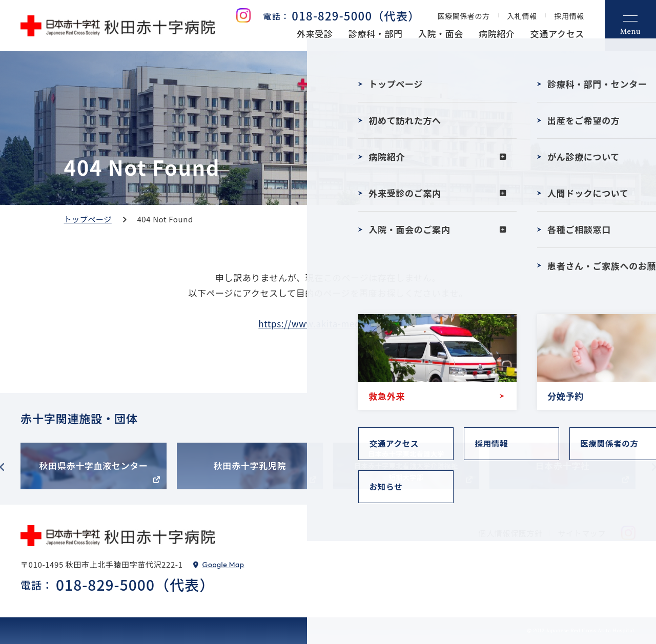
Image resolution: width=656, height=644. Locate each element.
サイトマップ (582, 533)
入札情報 (522, 16)
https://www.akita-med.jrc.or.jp (328, 324)
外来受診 (315, 34)
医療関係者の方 (464, 16)
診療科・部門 (376, 34)
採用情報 (569, 16)
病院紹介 (497, 34)
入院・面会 (441, 34)
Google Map (223, 565)
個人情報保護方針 (511, 533)
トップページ (88, 219)
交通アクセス (557, 34)
